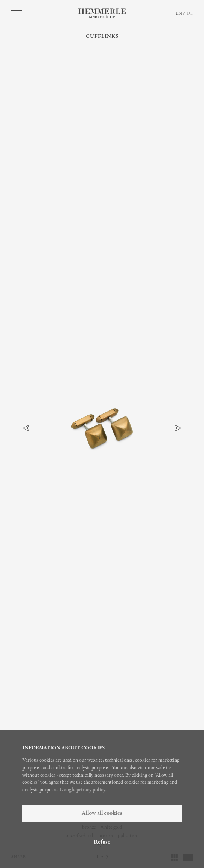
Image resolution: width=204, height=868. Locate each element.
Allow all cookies (102, 813)
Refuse (102, 842)
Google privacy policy (82, 790)
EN (179, 13)
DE (190, 13)
